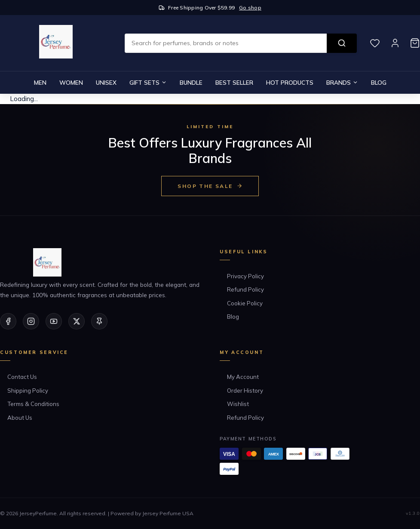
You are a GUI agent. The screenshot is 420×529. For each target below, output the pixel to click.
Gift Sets (148, 82)
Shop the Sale (210, 186)
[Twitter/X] (77, 321)
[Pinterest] (99, 321)
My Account (243, 377)
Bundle (191, 82)
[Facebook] (8, 321)
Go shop (250, 8)
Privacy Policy (245, 276)
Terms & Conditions (33, 404)
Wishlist (238, 404)
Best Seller (234, 82)
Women (71, 82)
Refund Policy (245, 289)
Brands (342, 82)
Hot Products (290, 82)
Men (40, 82)
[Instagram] (31, 321)
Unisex (106, 82)
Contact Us (22, 377)
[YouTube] (54, 321)
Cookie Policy (245, 303)
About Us (20, 418)
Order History (245, 391)
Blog (379, 82)
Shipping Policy (28, 391)
